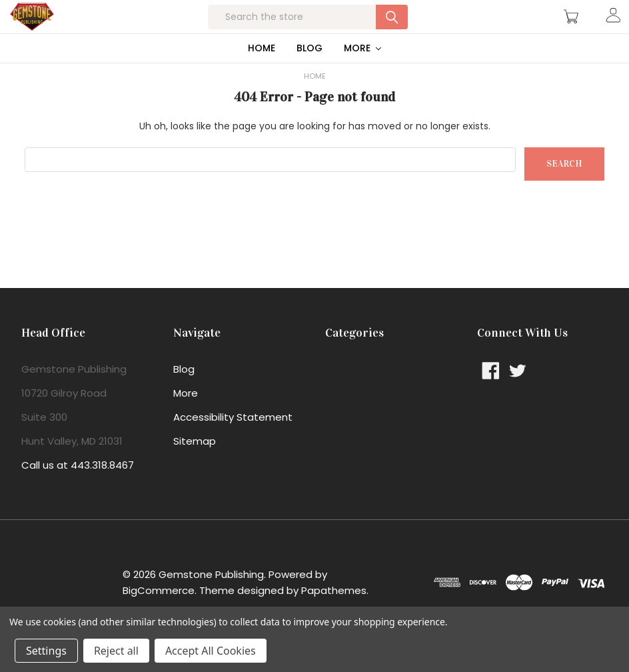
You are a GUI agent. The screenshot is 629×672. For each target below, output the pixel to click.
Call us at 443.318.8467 (78, 492)
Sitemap (195, 468)
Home (262, 75)
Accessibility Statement (233, 444)
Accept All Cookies (211, 651)
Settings (46, 651)
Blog (310, 75)
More (363, 75)
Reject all (116, 651)
